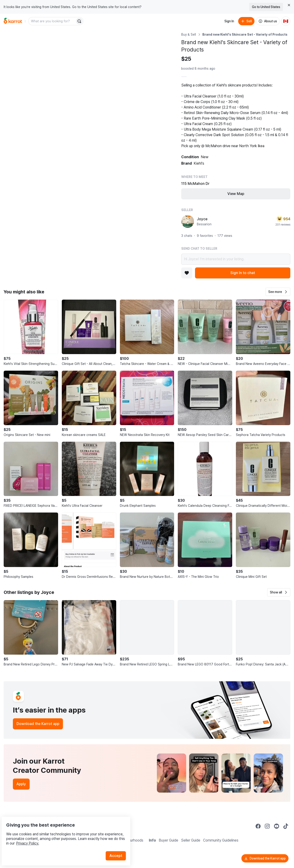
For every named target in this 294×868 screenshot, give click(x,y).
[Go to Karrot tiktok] (286, 826)
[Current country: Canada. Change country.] (286, 21)
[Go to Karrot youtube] (277, 826)
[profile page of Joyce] (188, 221)
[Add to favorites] (187, 273)
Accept (119, 845)
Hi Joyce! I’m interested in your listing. (236, 259)
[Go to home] (13, 21)
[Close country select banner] (289, 5)
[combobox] (52, 21)
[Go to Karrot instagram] (267, 826)
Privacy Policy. (62, 832)
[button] (278, 292)
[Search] (79, 21)
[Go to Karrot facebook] (258, 826)
